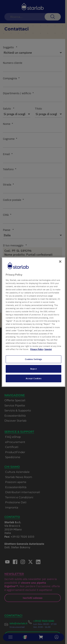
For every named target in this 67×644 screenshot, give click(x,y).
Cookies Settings (33, 359)
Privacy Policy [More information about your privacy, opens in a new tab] (37, 349)
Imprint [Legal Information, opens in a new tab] (48, 349)
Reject (33, 369)
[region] (33, 322)
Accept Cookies (34, 378)
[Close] (60, 262)
